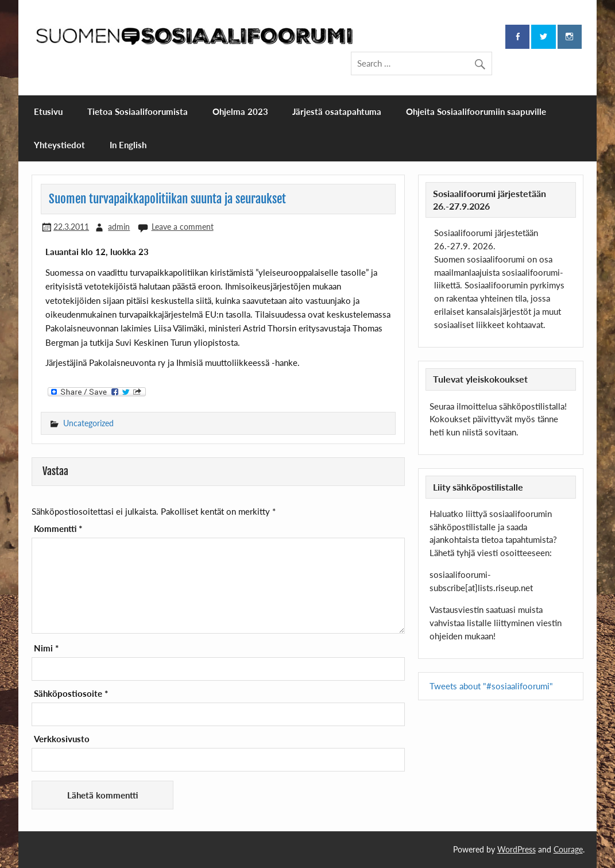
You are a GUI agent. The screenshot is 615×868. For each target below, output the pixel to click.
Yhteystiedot (59, 145)
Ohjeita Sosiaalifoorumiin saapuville (476, 111)
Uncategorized (88, 423)
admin (119, 227)
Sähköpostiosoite (71, 694)
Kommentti (58, 529)
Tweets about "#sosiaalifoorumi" (491, 686)
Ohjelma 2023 (240, 111)
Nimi (46, 648)
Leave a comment (183, 227)
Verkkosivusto (62, 739)
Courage (568, 849)
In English (128, 145)
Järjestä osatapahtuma (337, 111)
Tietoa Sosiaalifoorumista (138, 111)
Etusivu (48, 111)
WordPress (517, 849)
